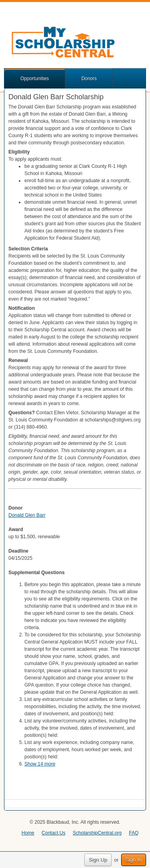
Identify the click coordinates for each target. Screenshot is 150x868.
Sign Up (98, 860)
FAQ (134, 833)
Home (28, 833)
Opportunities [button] (35, 79)
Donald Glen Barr (27, 515)
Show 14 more (40, 764)
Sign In (134, 860)
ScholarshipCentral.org (97, 833)
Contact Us (53, 833)
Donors (89, 79)
